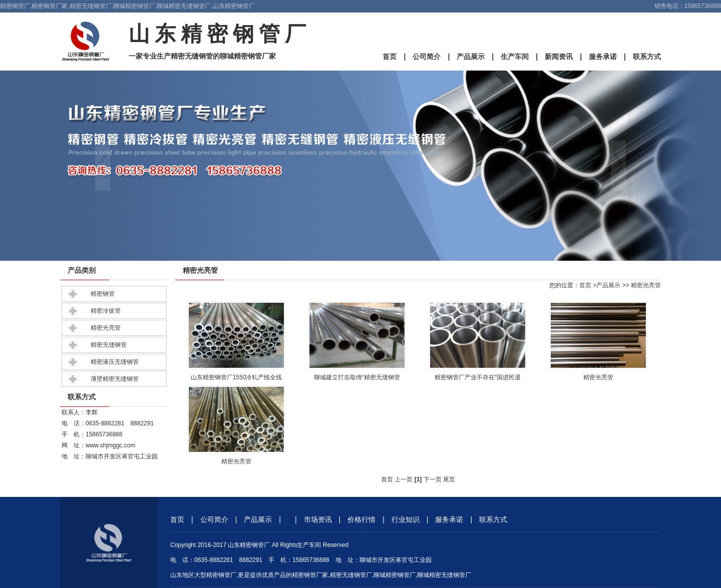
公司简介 (427, 57)
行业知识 (406, 519)
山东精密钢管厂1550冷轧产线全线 (237, 377)
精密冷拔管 (106, 311)
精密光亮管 (106, 328)
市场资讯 (318, 519)
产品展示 (471, 57)
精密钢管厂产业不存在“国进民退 (478, 377)
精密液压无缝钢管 (115, 362)
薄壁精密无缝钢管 (115, 379)
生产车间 (515, 57)
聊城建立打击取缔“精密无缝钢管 (357, 377)
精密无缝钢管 (109, 345)
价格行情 (362, 519)
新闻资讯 (559, 57)
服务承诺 (603, 57)
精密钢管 (103, 294)
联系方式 (647, 57)
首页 (390, 57)
